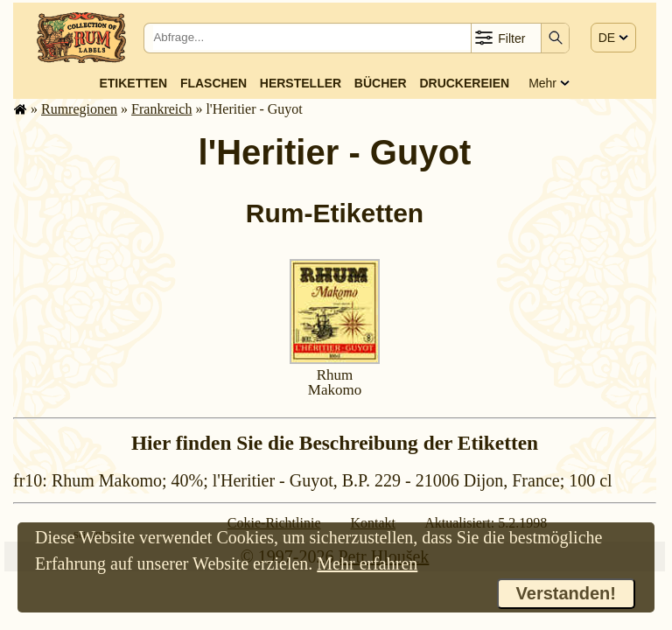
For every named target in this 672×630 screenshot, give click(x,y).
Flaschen (213, 83)
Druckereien (464, 83)
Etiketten (133, 83)
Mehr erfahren (367, 563)
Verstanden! (566, 593)
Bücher (381, 83)
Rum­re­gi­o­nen (79, 109)
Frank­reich (161, 109)
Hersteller (301, 83)
